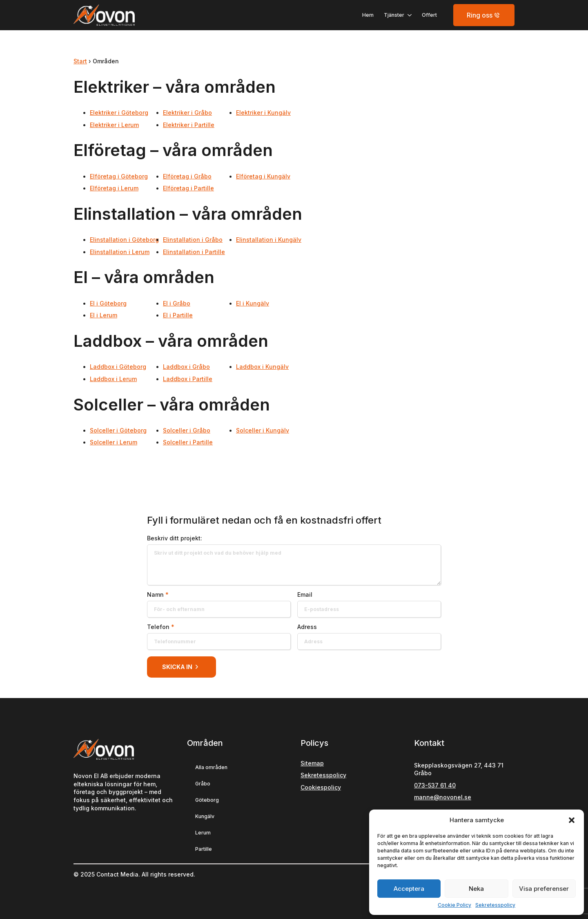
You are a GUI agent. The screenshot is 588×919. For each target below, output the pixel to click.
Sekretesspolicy (495, 905)
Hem (368, 15)
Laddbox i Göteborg (118, 367)
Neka (476, 889)
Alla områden (211, 767)
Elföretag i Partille (188, 188)
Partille (204, 849)
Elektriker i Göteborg (119, 113)
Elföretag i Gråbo (187, 176)
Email (305, 595)
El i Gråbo (177, 303)
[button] (572, 820)
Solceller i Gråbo (187, 430)
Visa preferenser (544, 889)
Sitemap (312, 763)
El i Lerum (104, 315)
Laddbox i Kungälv (262, 367)
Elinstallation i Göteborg (124, 240)
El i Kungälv (253, 303)
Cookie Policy (454, 905)
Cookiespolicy (321, 787)
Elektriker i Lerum (114, 125)
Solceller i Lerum (114, 442)
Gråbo (203, 784)
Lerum (203, 833)
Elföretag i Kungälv (263, 176)
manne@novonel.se (443, 797)
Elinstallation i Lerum (120, 252)
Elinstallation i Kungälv (269, 240)
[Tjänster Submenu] (408, 15)
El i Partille (178, 315)
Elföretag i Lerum (114, 188)
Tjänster (394, 15)
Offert (429, 15)
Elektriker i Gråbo (187, 113)
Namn (158, 595)
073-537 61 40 (435, 785)
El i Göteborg (108, 303)
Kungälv (205, 816)
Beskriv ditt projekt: (175, 538)
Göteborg (207, 800)
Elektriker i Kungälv (263, 113)
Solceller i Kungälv (263, 430)
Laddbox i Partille (188, 379)
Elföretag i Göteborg (119, 176)
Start (80, 61)
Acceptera (409, 889)
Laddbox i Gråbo (186, 367)
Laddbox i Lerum (113, 379)
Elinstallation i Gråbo (193, 240)
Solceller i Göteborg (118, 430)
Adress (307, 627)
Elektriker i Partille (189, 125)
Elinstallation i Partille (194, 252)
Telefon (161, 627)
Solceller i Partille (188, 442)
